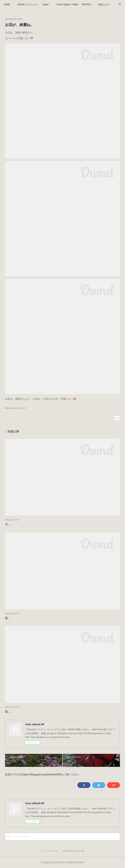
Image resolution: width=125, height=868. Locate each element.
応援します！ (105, 5)
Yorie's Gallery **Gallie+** (67, 5)
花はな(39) (21, 408)
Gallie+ (46, 5)
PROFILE (86, 5)
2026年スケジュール (27, 5)
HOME (7, 5)
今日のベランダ (15, 524)
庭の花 (9, 712)
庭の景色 (11, 618)
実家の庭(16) (10, 408)
